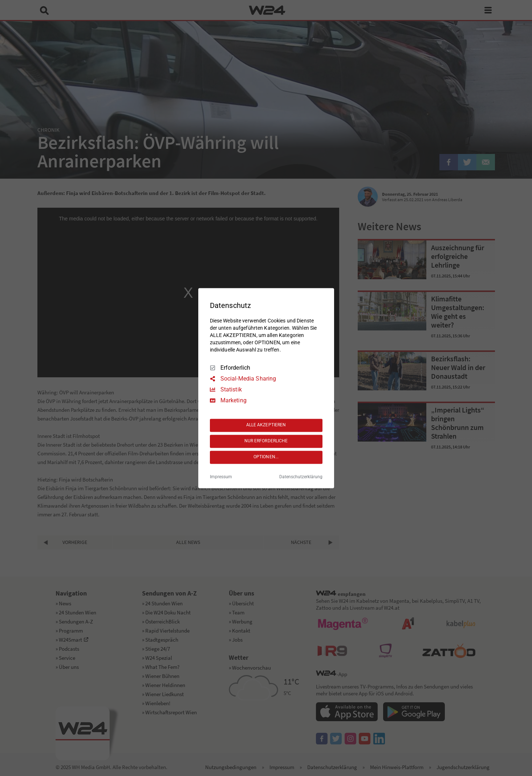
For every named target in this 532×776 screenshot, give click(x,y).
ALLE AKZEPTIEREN (266, 425)
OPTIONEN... (266, 457)
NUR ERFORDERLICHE (266, 441)
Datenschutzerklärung (301, 477)
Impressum (221, 477)
